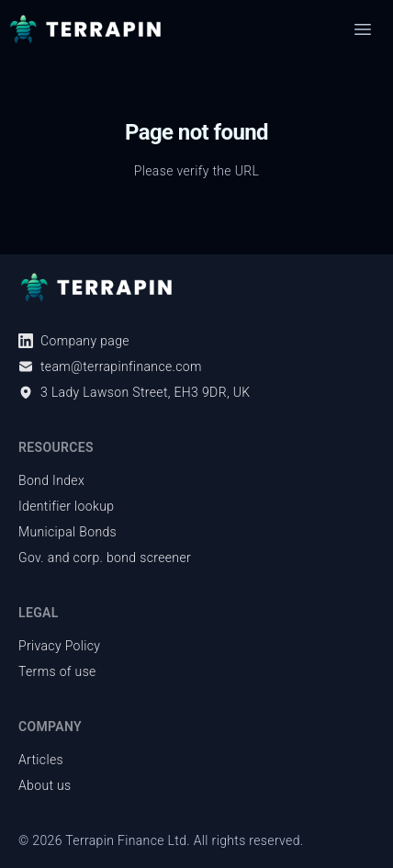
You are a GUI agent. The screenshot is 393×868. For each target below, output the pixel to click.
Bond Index (51, 480)
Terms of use (57, 671)
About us (45, 785)
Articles (41, 760)
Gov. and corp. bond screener (105, 558)
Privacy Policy (59, 646)
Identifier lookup (66, 506)
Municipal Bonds (67, 532)
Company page (74, 341)
